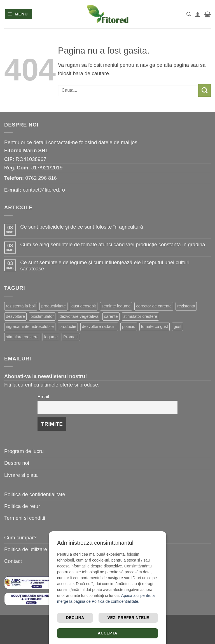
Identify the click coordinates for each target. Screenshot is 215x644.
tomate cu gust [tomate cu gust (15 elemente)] (155, 326)
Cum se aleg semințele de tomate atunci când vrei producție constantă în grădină (113, 244)
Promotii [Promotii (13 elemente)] (71, 337)
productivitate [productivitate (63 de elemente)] (53, 306)
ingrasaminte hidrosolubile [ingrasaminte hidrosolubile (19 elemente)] (30, 326)
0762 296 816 (41, 178)
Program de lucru (24, 451)
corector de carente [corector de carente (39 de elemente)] (154, 306)
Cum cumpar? (20, 538)
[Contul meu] (198, 14)
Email (43, 397)
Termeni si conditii (25, 518)
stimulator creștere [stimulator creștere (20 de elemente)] (140, 316)
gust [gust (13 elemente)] (177, 326)
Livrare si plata (21, 475)
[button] (19, 14)
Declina (75, 618)
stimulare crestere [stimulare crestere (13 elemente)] (22, 337)
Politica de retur (22, 506)
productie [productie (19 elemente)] (68, 326)
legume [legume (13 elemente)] (51, 337)
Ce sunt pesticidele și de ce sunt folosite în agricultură (82, 227)
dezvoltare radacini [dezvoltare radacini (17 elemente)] (99, 326)
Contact (13, 561)
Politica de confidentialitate (35, 494)
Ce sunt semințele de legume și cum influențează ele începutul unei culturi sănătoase (105, 265)
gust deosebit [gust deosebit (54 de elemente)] (84, 306)
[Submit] (205, 90)
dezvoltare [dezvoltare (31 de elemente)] (15, 316)
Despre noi (17, 463)
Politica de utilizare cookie (34, 549)
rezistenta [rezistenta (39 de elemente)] (186, 306)
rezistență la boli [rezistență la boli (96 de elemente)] (21, 306)
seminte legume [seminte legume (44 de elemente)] (116, 306)
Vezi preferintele (128, 618)
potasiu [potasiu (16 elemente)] (129, 326)
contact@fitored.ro (44, 190)
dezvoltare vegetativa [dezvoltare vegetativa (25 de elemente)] (79, 316)
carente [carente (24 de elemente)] (111, 316)
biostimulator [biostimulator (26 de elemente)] (42, 316)
